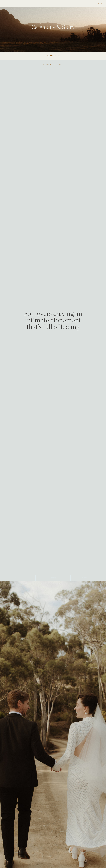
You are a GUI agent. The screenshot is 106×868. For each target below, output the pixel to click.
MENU (101, 4)
